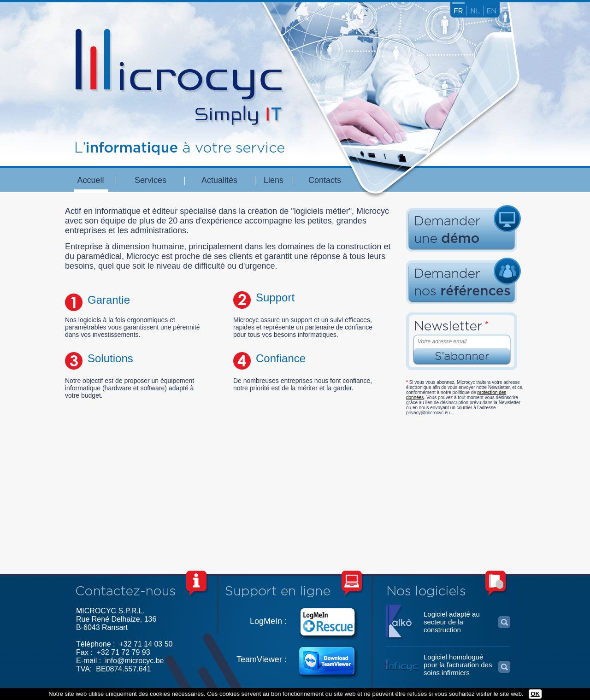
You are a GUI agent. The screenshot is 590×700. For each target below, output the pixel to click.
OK (535, 694)
